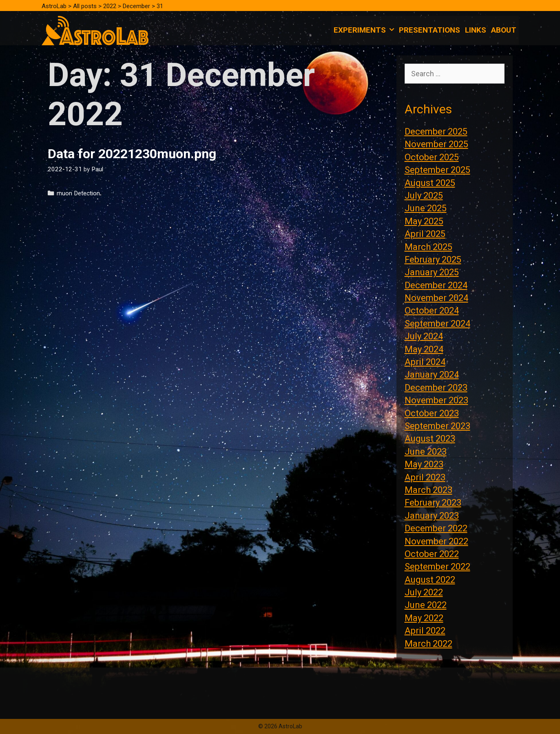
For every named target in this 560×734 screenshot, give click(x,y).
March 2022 (428, 644)
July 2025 (424, 196)
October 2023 (432, 413)
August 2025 (430, 183)
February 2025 (433, 260)
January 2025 (432, 272)
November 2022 (436, 541)
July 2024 (424, 336)
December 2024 (436, 285)
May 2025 (424, 221)
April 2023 (425, 477)
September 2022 (437, 567)
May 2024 (424, 349)
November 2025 (436, 144)
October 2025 (432, 157)
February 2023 (433, 503)
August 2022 (430, 580)
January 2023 (432, 516)
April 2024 (425, 362)
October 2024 (432, 311)
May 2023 (424, 464)
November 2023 (436, 400)
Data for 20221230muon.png (132, 154)
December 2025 (436, 132)
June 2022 (426, 605)
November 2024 (436, 298)
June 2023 (426, 452)
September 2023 (437, 426)
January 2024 (432, 375)
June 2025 (426, 208)
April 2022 (425, 631)
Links (476, 30)
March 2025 (428, 247)
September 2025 (437, 170)
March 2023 (428, 490)
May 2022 (424, 618)
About (504, 30)
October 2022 (432, 554)
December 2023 (436, 388)
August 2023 (430, 439)
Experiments (365, 30)
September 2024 (437, 324)
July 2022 (424, 592)
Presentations (429, 30)
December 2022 (436, 528)
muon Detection (78, 193)
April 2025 (425, 234)
